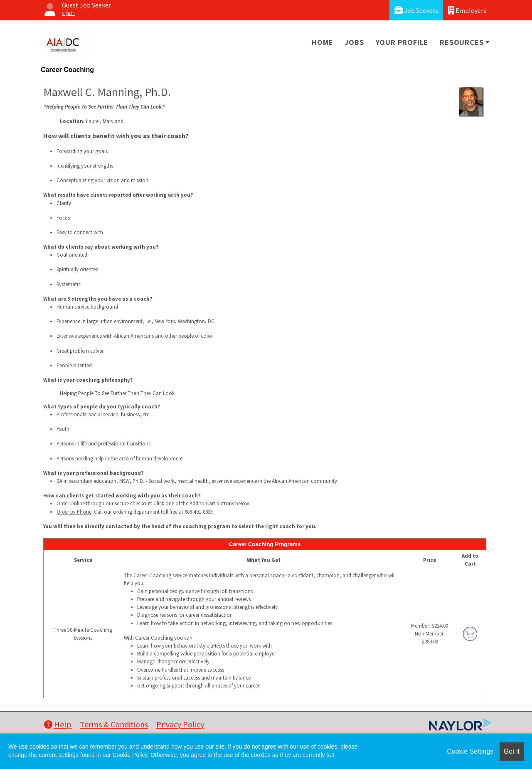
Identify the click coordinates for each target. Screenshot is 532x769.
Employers (467, 10)
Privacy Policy (180, 724)
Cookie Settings (470, 751)
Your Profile (402, 42)
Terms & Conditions (114, 724)
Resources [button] (462, 42)
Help (58, 724)
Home (322, 42)
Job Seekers (416, 10)
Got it (512, 751)
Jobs (354, 42)
